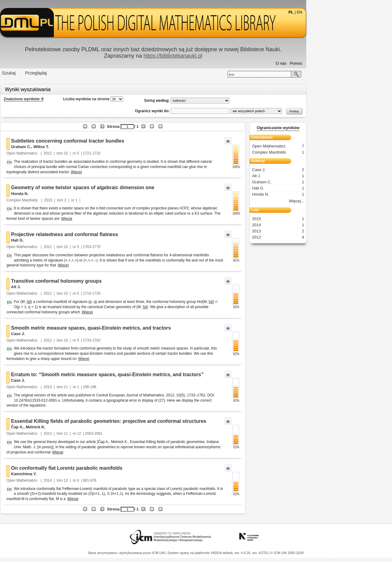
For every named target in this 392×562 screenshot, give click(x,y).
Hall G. (60, 240)
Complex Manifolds (65, 200)
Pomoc (339, 63)
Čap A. (60, 427)
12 (122, 434)
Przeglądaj (79, 73)
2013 (91, 387)
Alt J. (59, 287)
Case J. (61, 334)
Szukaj (52, 73)
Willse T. (84, 147)
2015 (91, 200)
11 (109, 387)
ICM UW (159, 553)
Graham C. (64, 147)
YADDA (217, 553)
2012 (91, 153)
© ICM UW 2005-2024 (287, 553)
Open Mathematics (65, 153)
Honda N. (63, 194)
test (274, 75)
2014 (91, 480)
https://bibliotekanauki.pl (216, 56)
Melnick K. (78, 427)
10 (109, 153)
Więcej (119, 172)
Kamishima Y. (67, 474)
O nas (324, 63)
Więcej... (339, 201)
